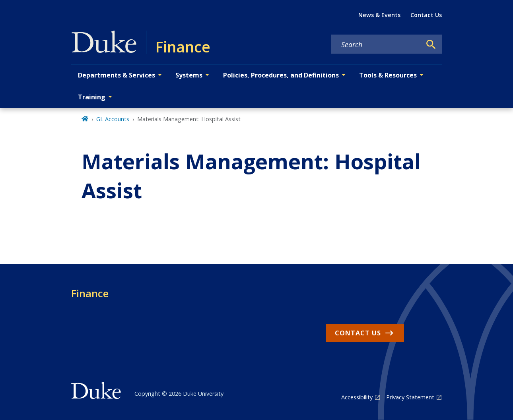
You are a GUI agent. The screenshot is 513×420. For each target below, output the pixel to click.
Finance (90, 293)
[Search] (431, 45)
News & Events (379, 15)
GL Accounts (113, 119)
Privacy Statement (410, 397)
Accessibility (357, 397)
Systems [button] (189, 75)
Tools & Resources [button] (388, 75)
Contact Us (426, 15)
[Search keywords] (376, 45)
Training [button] (92, 97)
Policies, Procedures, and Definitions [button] (281, 75)
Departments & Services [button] (117, 75)
